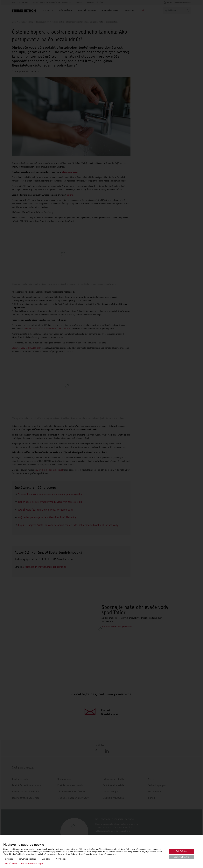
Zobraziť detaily (10, 864)
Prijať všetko (181, 851)
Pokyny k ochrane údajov (32, 864)
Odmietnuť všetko (181, 857)
